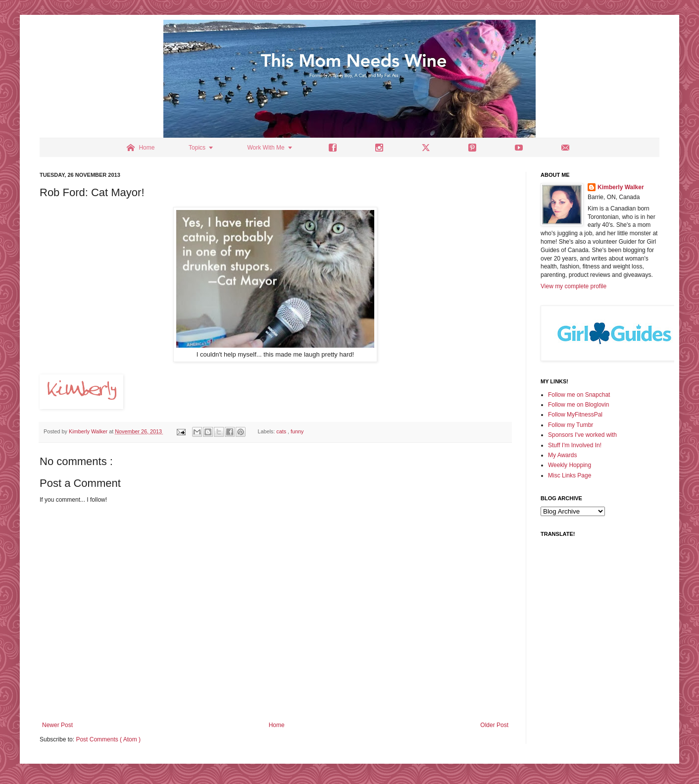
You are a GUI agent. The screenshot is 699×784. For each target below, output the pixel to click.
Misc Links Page (570, 475)
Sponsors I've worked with (582, 435)
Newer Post (57, 725)
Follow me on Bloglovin (578, 405)
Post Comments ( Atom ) (108, 739)
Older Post (494, 725)
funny (297, 431)
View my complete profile (574, 286)
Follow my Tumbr (571, 425)
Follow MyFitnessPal (575, 415)
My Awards (562, 455)
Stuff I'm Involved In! (575, 445)
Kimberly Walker (621, 187)
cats (282, 431)
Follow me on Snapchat (579, 395)
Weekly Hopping (570, 465)
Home (277, 725)
